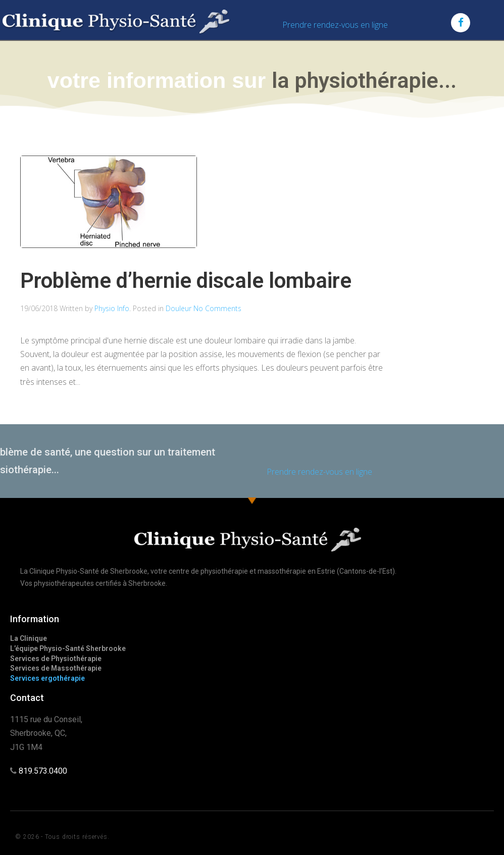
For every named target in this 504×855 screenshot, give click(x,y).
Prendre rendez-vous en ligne (335, 25)
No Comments (217, 308)
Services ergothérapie (47, 678)
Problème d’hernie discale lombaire (186, 281)
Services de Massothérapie (56, 668)
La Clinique (29, 638)
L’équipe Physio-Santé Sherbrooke (68, 648)
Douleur (179, 308)
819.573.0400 (43, 771)
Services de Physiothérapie (56, 659)
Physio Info (112, 308)
